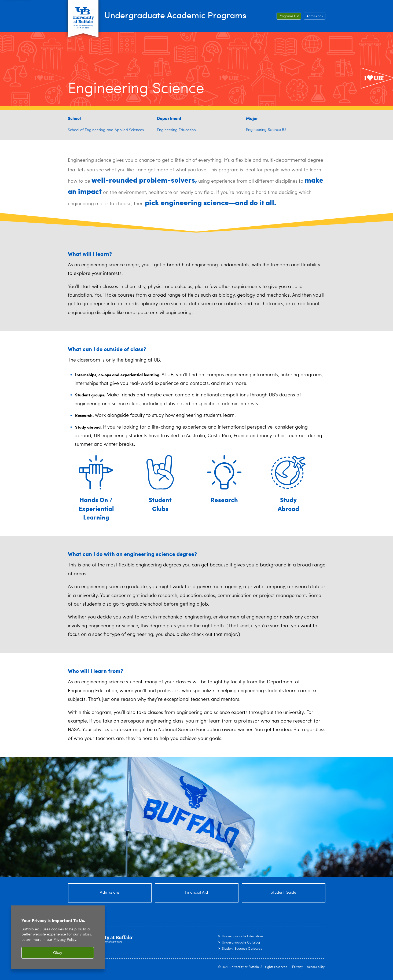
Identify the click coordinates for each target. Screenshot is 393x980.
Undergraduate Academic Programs (188, 15)
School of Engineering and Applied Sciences (106, 130)
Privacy (297, 967)
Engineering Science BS (266, 130)
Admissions (315, 16)
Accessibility (316, 967)
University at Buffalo (244, 967)
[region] (58, 937)
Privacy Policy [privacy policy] (65, 940)
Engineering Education (176, 130)
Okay (58, 953)
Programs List (289, 16)
